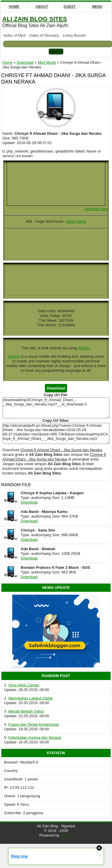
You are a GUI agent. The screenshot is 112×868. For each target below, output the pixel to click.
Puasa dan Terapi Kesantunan (34, 724)
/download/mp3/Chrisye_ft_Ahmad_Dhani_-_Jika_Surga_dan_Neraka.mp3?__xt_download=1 (56, 408)
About (42, 7)
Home (14, 7)
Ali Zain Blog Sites (35, 19)
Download (29, 502)
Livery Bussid (74, 35)
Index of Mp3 (14, 35)
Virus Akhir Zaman (24, 685)
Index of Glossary (44, 35)
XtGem (84, 348)
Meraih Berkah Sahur (26, 711)
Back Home (76, 221)
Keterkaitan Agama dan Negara (35, 737)
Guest (70, 7)
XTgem (66, 835)
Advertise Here (96, 209)
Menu (97, 7)
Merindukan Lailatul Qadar (30, 698)
